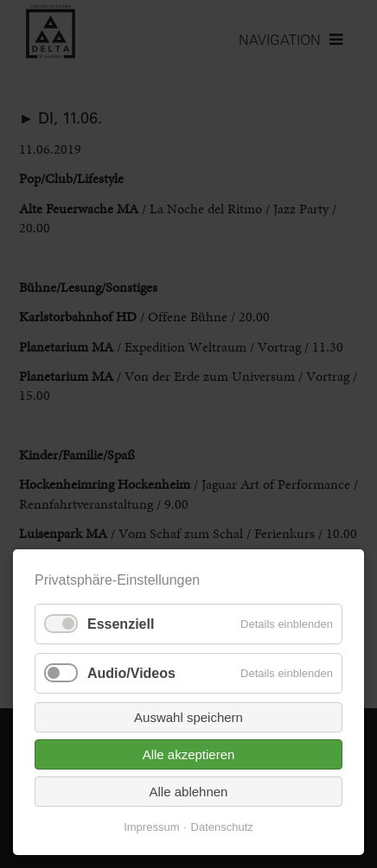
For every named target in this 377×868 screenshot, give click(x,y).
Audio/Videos (131, 673)
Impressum (151, 827)
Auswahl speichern (188, 717)
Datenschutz (222, 827)
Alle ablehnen (189, 792)
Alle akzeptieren (189, 754)
